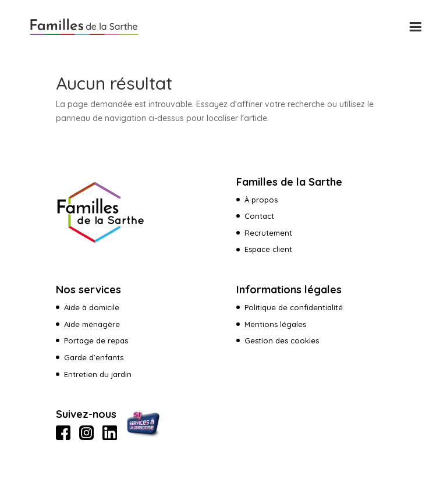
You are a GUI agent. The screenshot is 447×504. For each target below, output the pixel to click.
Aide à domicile (92, 307)
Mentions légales (275, 324)
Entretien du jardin (98, 374)
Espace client (269, 249)
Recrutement (268, 233)
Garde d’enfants (94, 357)
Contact (259, 216)
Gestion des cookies (282, 340)
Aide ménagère (92, 324)
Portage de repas (96, 340)
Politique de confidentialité (294, 307)
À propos (261, 200)
